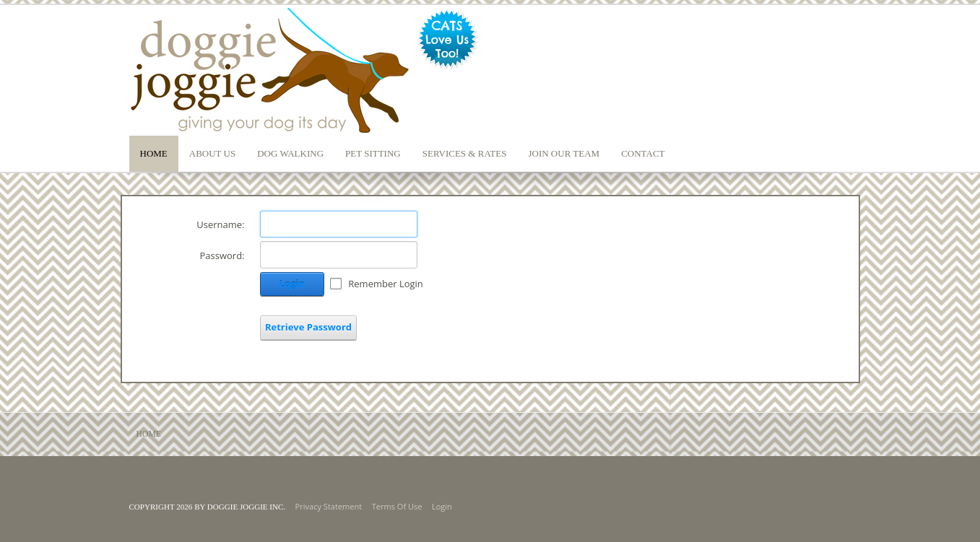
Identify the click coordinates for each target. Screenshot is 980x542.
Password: (222, 255)
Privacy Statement (329, 506)
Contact (643, 153)
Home (154, 153)
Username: (220, 224)
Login (292, 284)
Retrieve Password (308, 327)
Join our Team (564, 153)
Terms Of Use (397, 506)
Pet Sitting (373, 153)
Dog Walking (290, 153)
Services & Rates (465, 153)
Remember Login (386, 284)
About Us (212, 153)
